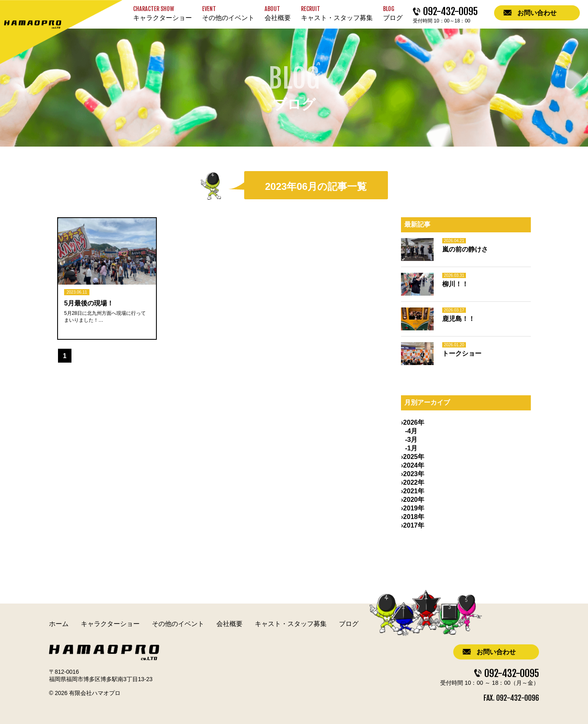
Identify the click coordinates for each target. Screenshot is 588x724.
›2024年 (413, 465)
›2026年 (413, 422)
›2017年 (413, 525)
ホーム (59, 624)
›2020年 (413, 500)
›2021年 (413, 491)
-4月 (411, 431)
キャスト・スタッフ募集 (291, 624)
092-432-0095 (512, 672)
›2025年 (413, 457)
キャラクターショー (110, 624)
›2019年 (413, 508)
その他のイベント (178, 624)
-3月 (411, 440)
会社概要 (229, 624)
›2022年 (413, 482)
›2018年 (413, 517)
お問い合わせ (496, 652)
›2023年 (413, 474)
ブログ (349, 624)
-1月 (411, 448)
